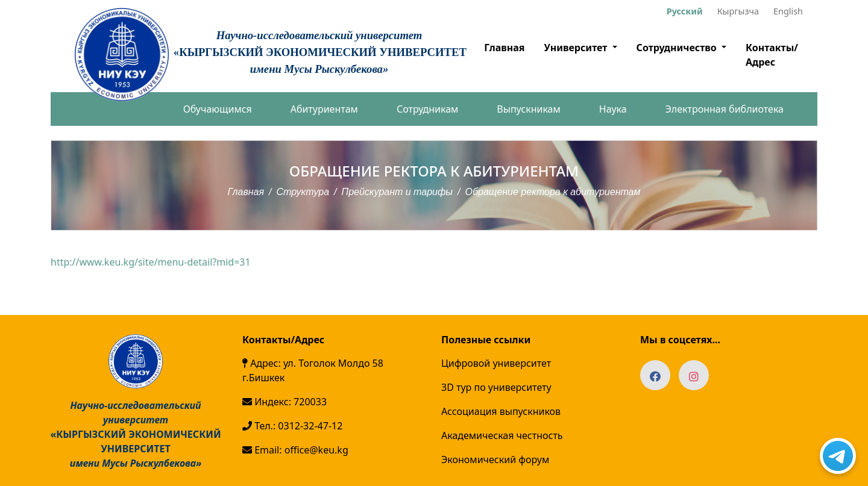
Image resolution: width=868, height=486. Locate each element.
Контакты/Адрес (772, 55)
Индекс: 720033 (285, 402)
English (788, 11)
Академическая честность (502, 435)
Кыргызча (738, 11)
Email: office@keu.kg (295, 450)
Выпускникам (528, 109)
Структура (303, 192)
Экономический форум (495, 460)
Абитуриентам (324, 109)
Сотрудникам (427, 109)
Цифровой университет (496, 363)
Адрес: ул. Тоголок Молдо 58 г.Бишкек (313, 370)
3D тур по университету (496, 387)
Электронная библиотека (725, 109)
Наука (613, 109)
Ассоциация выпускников (501, 411)
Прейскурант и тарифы (398, 192)
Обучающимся (218, 109)
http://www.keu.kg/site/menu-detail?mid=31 (151, 262)
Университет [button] (577, 48)
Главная (504, 48)
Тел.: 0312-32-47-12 (292, 426)
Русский (685, 11)
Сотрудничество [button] (678, 48)
